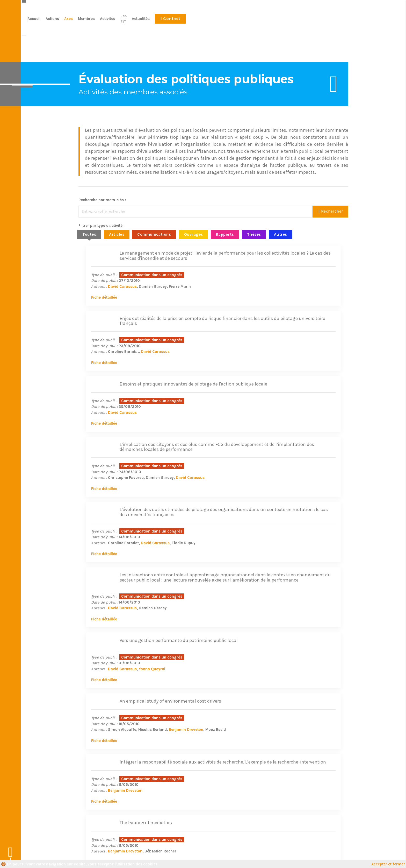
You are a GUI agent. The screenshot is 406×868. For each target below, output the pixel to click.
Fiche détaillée (97, 306)
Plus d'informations (317, 781)
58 (221, 632)
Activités (263, 22)
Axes (224, 22)
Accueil (190, 22)
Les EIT (283, 22)
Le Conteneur (336, 858)
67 (234, 632)
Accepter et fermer (388, 864)
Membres (242, 22)
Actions (208, 22)
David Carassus (115, 295)
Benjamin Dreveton (316, 516)
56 (206, 632)
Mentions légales (135, 858)
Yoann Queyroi (144, 519)
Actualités (303, 22)
